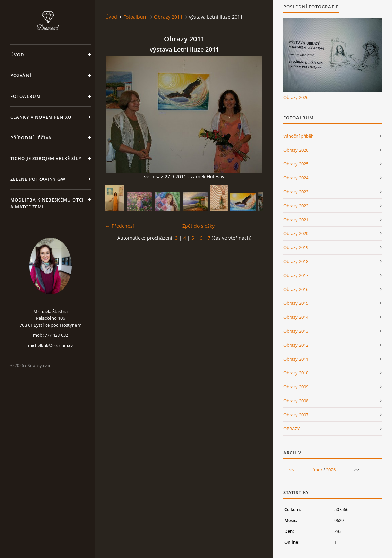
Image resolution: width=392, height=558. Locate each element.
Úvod (17, 55)
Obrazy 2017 (296, 275)
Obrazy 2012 (296, 345)
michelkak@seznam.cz (50, 345)
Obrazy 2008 (296, 401)
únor (317, 470)
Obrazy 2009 (296, 387)
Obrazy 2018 (296, 261)
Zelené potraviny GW (38, 179)
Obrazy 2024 (296, 178)
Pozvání (21, 75)
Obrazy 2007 (296, 415)
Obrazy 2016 (296, 289)
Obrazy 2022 (296, 206)
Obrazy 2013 (296, 331)
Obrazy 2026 (296, 97)
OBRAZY (291, 429)
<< (291, 470)
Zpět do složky (198, 226)
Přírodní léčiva (31, 138)
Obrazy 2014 (296, 317)
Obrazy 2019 (296, 247)
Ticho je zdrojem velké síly (46, 158)
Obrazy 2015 (296, 303)
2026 (331, 470)
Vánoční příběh (299, 136)
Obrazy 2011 (168, 17)
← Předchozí (120, 226)
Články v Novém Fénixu (41, 117)
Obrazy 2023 (296, 192)
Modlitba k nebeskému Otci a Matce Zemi (47, 203)
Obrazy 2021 (296, 220)
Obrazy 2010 (296, 373)
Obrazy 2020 (296, 233)
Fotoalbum (25, 96)
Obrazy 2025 (296, 164)
